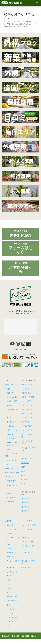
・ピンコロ (9, 621)
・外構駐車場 (10, 434)
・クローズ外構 (27, 529)
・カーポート (10, 438)
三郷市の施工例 (27, 405)
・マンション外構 (11, 397)
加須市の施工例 (27, 422)
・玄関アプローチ (11, 405)
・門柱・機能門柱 (11, 409)
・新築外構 (9, 525)
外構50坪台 (25, 503)
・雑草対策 (9, 613)
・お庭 (8, 626)
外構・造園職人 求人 (12, 473)
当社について (10, 385)
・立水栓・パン (11, 605)
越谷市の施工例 (27, 385)
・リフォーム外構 (11, 529)
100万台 (24, 467)
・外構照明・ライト (12, 597)
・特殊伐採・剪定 (11, 460)
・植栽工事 (25, 553)
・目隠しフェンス (11, 430)
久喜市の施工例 (27, 418)
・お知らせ (9, 489)
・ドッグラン (10, 609)
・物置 (8, 580)
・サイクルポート (11, 572)
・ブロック (9, 548)
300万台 (24, 475)
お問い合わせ (10, 502)
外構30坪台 (25, 499)
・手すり (8, 593)
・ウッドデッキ (11, 422)
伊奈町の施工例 (27, 414)
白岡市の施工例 (27, 409)
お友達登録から (21, 269)
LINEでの (20, 263)
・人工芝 (8, 418)
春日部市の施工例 (28, 397)
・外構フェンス (11, 426)
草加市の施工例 (27, 393)
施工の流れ (9, 469)
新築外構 (10, 393)
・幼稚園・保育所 (11, 401)
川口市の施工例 (27, 401)
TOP (7, 380)
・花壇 (8, 588)
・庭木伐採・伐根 (28, 542)
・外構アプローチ (11, 553)
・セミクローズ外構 (28, 525)
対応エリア (9, 464)
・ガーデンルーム (11, 576)
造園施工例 (25, 538)
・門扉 (8, 414)
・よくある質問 (11, 497)
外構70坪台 (25, 511)
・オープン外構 (27, 521)
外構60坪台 (25, 507)
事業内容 (8, 389)
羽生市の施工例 (27, 426)
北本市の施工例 (27, 430)
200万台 (24, 471)
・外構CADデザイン (12, 481)
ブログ (8, 477)
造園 (8, 449)
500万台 (24, 484)
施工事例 (8, 521)
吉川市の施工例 (27, 389)
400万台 (24, 479)
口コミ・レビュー (13, 485)
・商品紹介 (9, 493)
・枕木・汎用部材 (11, 617)
